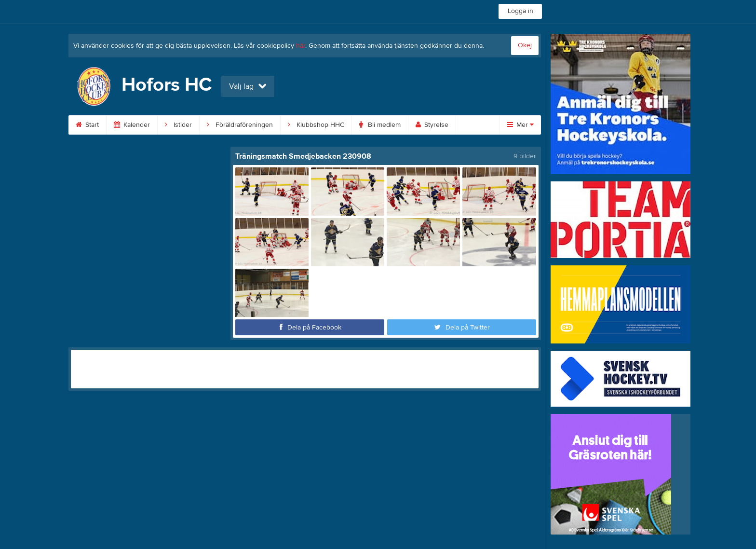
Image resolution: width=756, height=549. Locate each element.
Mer (520, 125)
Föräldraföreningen (240, 125)
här (301, 46)
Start (87, 125)
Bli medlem (380, 125)
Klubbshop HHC (316, 125)
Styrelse (432, 125)
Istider (178, 125)
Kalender (132, 125)
